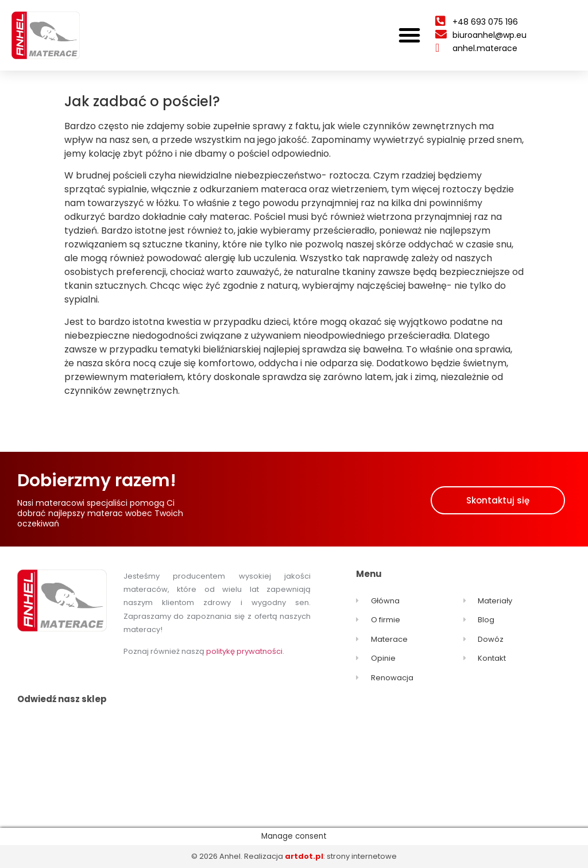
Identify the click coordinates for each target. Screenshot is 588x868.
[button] (409, 35)
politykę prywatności (244, 651)
